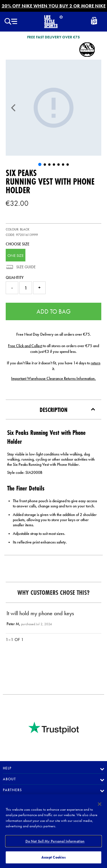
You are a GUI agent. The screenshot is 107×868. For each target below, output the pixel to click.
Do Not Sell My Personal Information (55, 841)
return (96, 363)
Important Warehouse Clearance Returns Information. (53, 378)
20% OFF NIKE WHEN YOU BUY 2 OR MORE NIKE (54, 6)
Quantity (15, 277)
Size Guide (26, 267)
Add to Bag (54, 311)
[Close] (100, 804)
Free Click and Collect (25, 346)
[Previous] (13, 108)
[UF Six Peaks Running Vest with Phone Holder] (53, 108)
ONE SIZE (16, 255)
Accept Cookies (54, 857)
